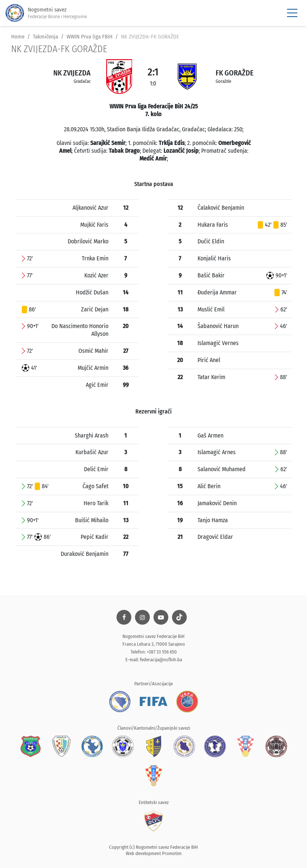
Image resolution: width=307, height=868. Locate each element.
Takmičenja (45, 37)
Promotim (172, 853)
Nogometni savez (46, 13)
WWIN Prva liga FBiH (90, 37)
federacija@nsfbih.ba (161, 660)
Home (18, 37)
